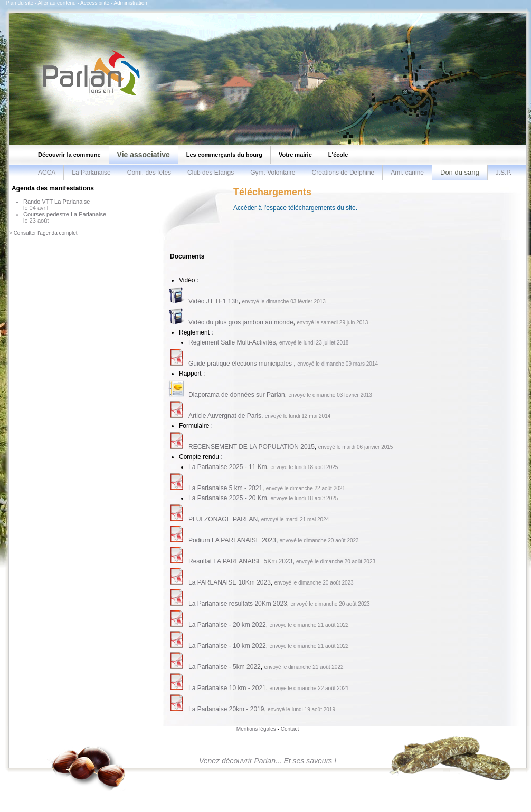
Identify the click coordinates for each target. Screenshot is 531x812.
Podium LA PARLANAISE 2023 (232, 540)
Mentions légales (256, 729)
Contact (290, 729)
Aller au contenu (56, 3)
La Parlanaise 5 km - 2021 (225, 488)
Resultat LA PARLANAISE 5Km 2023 (240, 561)
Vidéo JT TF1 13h (214, 301)
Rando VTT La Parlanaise (56, 202)
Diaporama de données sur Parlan (237, 395)
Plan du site (20, 3)
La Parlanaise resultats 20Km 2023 (238, 604)
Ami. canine (407, 173)
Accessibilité (95, 3)
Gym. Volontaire (273, 173)
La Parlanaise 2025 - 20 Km (228, 498)
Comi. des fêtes (149, 173)
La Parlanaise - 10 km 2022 (227, 646)
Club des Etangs (211, 173)
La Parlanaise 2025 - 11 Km (228, 467)
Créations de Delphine (343, 173)
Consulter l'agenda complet (46, 233)
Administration (130, 3)
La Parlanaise (91, 173)
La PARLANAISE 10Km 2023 (230, 582)
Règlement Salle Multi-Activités (232, 342)
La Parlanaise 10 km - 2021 (227, 688)
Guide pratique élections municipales (241, 364)
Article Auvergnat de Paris (225, 416)
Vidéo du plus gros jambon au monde (241, 322)
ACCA (47, 173)
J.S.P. (504, 173)
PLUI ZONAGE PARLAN (223, 519)
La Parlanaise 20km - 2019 (226, 709)
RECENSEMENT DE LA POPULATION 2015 (252, 447)
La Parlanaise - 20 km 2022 (227, 625)
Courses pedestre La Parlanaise (65, 214)
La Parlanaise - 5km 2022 (225, 667)
